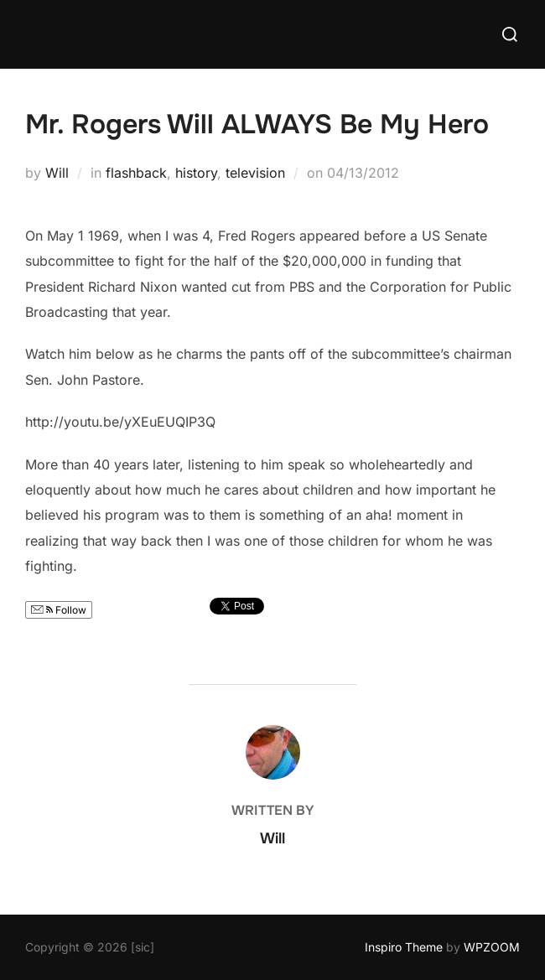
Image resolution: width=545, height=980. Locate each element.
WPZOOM (492, 947)
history (196, 173)
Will (57, 173)
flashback (136, 173)
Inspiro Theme (404, 947)
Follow (59, 610)
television (255, 173)
